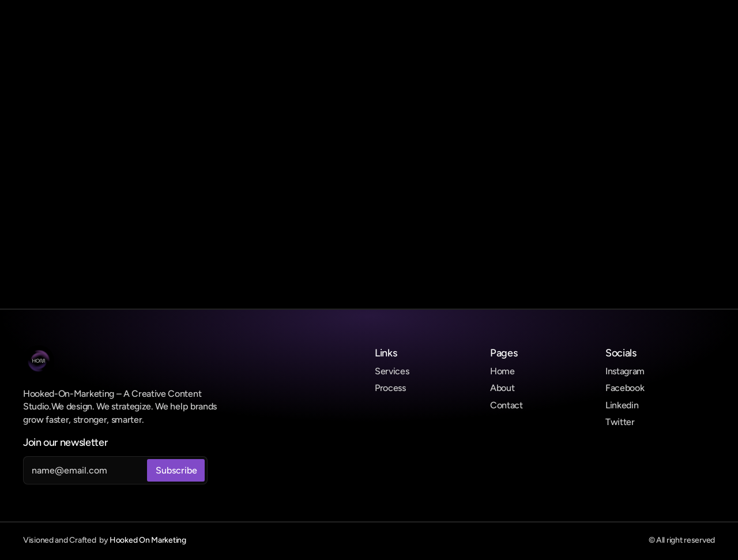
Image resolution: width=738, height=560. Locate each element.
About (502, 388)
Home (502, 371)
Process (390, 388)
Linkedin (622, 405)
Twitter (620, 422)
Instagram (625, 371)
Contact (507, 405)
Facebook (625, 388)
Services (392, 371)
